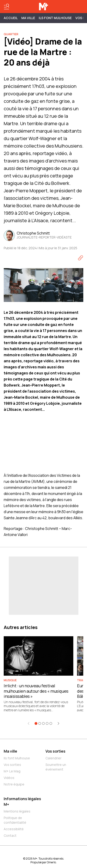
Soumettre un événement (56, 767)
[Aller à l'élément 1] (36, 723)
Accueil (11, 18)
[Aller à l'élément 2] (40, 723)
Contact (10, 835)
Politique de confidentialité (15, 820)
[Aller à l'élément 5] (51, 723)
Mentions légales (17, 811)
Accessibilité (14, 829)
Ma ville (10, 751)
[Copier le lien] (81, 258)
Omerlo (51, 862)
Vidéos (9, 778)
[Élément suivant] (58, 723)
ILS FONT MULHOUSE (55, 18)
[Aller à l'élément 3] (43, 723)
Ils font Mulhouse (17, 758)
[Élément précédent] (29, 723)
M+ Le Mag (12, 771)
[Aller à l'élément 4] (47, 723)
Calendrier (53, 758)
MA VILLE (28, 18)
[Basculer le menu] (6, 7)
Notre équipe (14, 784)
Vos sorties (12, 765)
